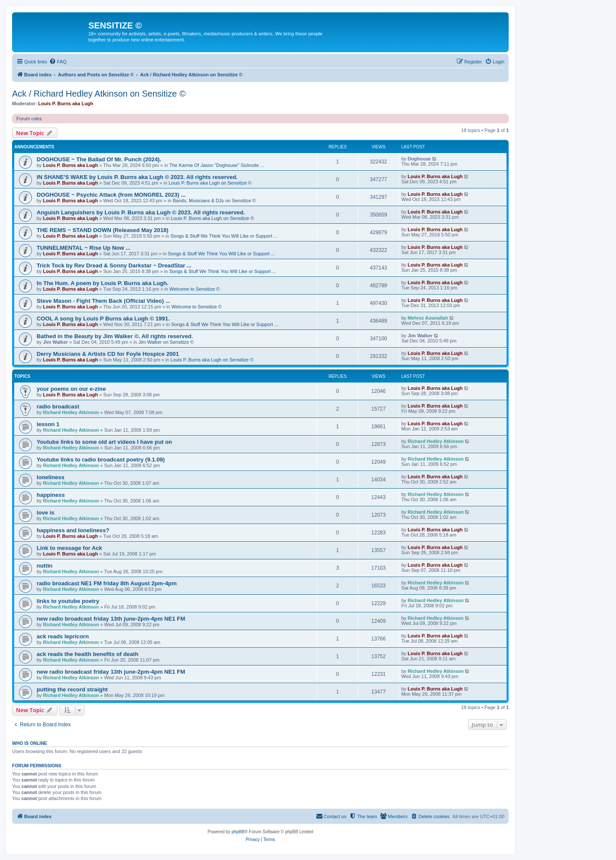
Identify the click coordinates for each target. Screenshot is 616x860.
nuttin (45, 566)
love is (45, 513)
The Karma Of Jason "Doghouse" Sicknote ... (217, 165)
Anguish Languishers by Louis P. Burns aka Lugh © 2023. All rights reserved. (141, 212)
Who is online (30, 743)
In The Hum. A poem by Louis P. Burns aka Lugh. (103, 283)
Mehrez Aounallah (428, 318)
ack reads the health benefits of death (88, 654)
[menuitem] (58, 62)
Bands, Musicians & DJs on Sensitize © (214, 201)
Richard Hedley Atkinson (71, 412)
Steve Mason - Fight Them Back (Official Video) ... (103, 301)
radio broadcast (58, 406)
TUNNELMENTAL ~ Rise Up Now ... (83, 248)
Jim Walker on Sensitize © (166, 342)
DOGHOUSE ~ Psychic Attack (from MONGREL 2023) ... (111, 195)
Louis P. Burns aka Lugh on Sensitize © (210, 183)
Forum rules (29, 119)
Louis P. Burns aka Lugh (66, 104)
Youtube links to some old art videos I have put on (104, 442)
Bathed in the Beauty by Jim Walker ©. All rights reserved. (115, 336)
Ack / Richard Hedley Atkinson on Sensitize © (99, 94)
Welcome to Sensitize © (195, 289)
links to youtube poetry (68, 601)
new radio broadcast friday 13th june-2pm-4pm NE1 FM (111, 619)
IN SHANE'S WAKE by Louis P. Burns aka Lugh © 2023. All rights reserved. (137, 177)
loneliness (51, 477)
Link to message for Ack (69, 548)
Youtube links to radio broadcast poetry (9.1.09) (101, 460)
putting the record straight (72, 689)
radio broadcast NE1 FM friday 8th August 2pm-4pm (107, 583)
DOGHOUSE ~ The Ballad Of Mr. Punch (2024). (99, 159)
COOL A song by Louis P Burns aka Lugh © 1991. (103, 319)
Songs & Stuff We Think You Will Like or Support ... (224, 236)
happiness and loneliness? (73, 530)
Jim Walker (56, 342)
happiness (51, 495)
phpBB (238, 832)
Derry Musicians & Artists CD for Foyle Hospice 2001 (108, 354)
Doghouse (419, 159)
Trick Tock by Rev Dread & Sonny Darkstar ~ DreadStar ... (114, 265)
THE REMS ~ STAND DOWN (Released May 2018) (103, 230)
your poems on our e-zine (71, 389)
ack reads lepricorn (63, 636)
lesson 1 (48, 424)
